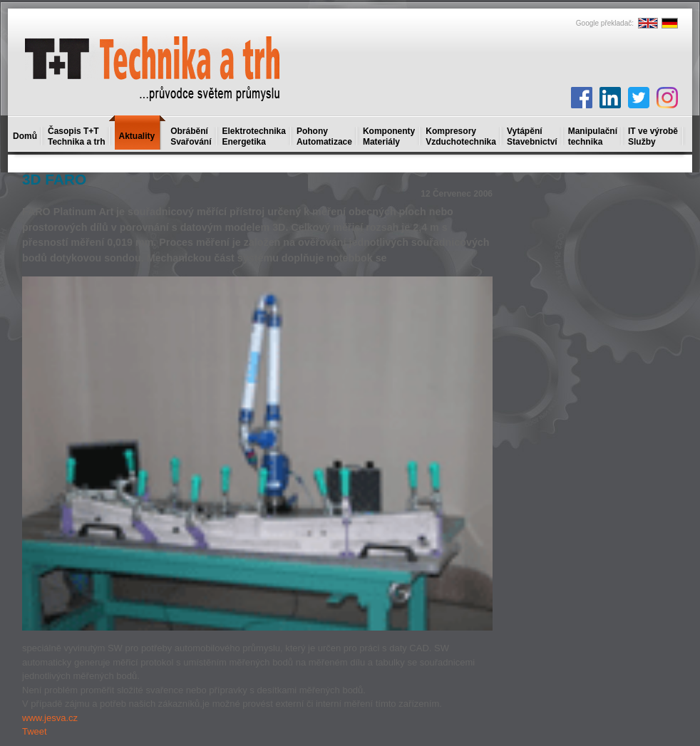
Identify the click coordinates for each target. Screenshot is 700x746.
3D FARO (54, 179)
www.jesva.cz (50, 718)
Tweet (35, 731)
